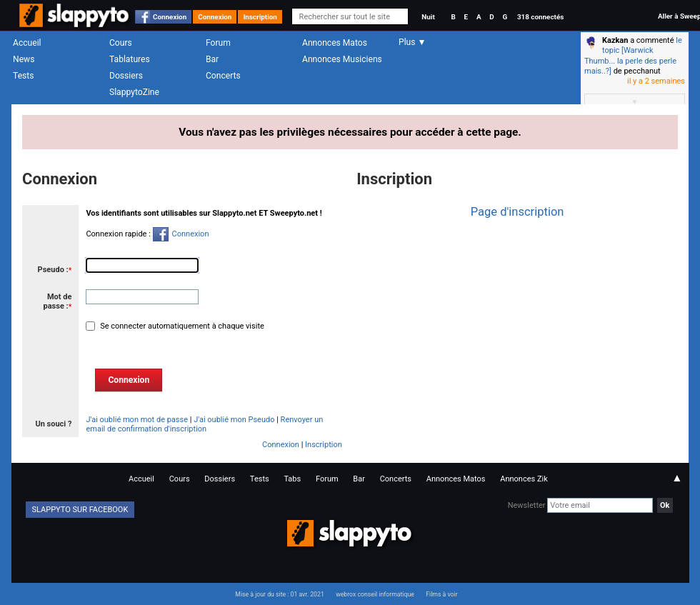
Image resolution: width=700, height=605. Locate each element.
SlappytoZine (134, 92)
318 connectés (540, 17)
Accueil (27, 43)
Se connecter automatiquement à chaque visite (181, 326)
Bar (212, 59)
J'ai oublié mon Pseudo (234, 420)
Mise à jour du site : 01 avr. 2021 (279, 594)
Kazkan (615, 40)
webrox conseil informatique (375, 594)
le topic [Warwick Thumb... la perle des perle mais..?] (633, 56)
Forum (218, 43)
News (24, 59)
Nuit (428, 17)
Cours (121, 43)
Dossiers (126, 76)
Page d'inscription (517, 212)
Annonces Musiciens (342, 59)
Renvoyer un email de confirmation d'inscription (204, 424)
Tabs (292, 479)
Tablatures (130, 59)
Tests (23, 76)
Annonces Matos (335, 43)
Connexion (170, 17)
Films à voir (441, 594)
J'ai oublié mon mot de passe (137, 420)
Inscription (260, 17)
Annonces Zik (524, 479)
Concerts (223, 76)
